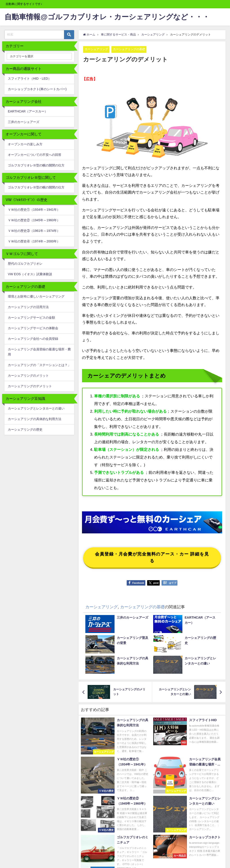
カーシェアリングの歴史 (25, 430)
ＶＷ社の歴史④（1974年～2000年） (34, 241)
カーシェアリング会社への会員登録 (33, 339)
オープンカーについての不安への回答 (35, 155)
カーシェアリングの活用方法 (28, 307)
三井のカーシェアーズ (24, 122)
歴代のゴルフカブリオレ (25, 264)
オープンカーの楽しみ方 (25, 144)
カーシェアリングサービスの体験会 (33, 328)
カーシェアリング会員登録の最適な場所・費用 (39, 352)
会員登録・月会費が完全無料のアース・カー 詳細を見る (152, 557)
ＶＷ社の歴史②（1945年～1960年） (34, 220)
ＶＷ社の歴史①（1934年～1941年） (34, 210)
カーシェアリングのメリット (28, 376)
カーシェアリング (96, 49)
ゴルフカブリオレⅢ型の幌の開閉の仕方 (36, 165)
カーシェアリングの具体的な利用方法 (35, 419)
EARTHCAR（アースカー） (28, 111)
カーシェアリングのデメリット (30, 386)
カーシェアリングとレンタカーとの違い (36, 408)
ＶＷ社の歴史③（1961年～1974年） (34, 231)
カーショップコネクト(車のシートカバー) (37, 89)
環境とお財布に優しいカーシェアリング (36, 296)
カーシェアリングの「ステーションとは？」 (39, 365)
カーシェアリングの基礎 (129, 49)
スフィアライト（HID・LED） (30, 78)
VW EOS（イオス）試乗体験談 (30, 274)
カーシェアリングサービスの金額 (31, 318)
